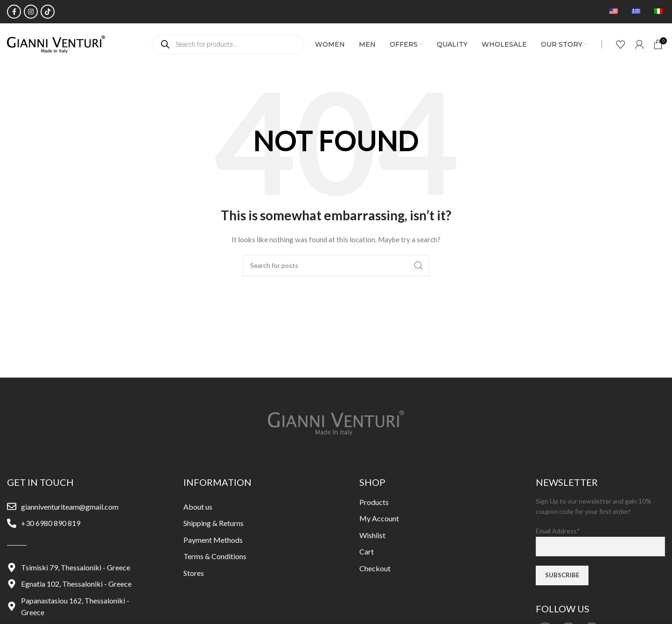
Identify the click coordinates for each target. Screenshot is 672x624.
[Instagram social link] (31, 12)
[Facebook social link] (14, 12)
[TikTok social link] (48, 12)
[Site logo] (56, 44)
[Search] (336, 266)
